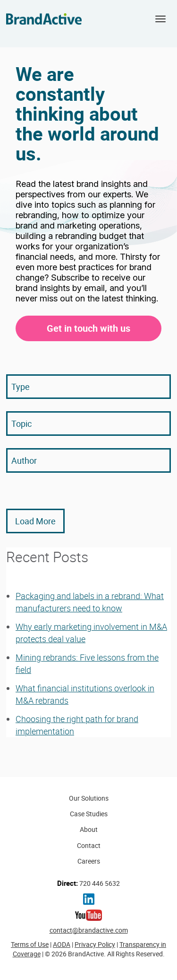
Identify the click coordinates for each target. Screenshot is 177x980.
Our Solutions (89, 798)
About (89, 829)
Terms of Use (30, 944)
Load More (35, 521)
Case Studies (89, 814)
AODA (62, 944)
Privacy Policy (95, 944)
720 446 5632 (88, 883)
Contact (89, 845)
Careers (89, 861)
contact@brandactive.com (89, 930)
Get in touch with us (88, 328)
